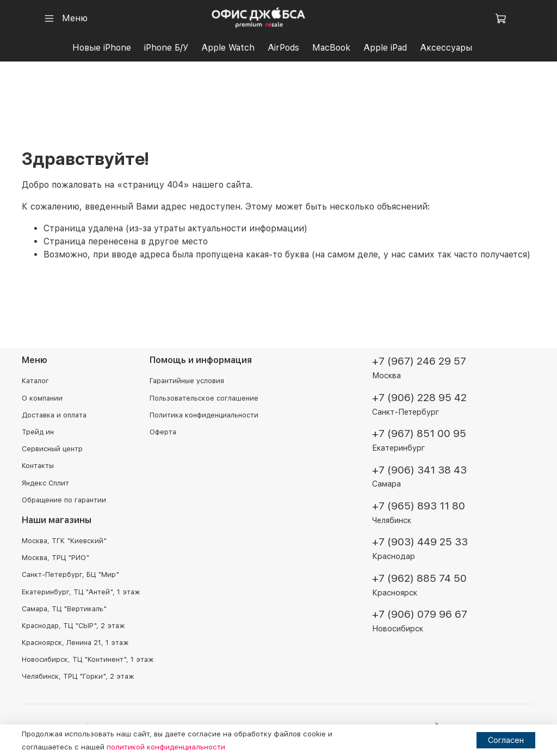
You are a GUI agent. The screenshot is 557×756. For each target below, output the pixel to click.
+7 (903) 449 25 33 (420, 542)
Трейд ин (38, 432)
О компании (42, 398)
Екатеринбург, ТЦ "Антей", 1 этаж (81, 592)
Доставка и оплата (54, 415)
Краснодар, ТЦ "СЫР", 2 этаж (73, 626)
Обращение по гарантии (64, 500)
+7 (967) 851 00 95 (419, 434)
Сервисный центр (52, 449)
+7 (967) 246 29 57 (419, 362)
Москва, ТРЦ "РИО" (55, 558)
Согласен (506, 740)
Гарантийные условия (187, 381)
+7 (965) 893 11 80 (419, 506)
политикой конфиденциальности (166, 747)
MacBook (331, 48)
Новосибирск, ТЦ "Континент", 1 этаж (88, 659)
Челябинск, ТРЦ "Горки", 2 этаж (78, 677)
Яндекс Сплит (45, 483)
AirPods (283, 48)
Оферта (163, 432)
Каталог (35, 381)
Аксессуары (446, 48)
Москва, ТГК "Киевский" (64, 541)
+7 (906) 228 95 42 (419, 398)
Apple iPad (385, 48)
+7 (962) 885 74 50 (419, 578)
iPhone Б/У (166, 48)
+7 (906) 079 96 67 (420, 614)
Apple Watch (228, 48)
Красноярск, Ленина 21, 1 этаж (75, 643)
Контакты (38, 466)
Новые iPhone (102, 48)
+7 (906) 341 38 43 (419, 470)
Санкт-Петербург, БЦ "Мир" (70, 574)
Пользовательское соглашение (204, 398)
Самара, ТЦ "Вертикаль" (64, 609)
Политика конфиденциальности (204, 415)
